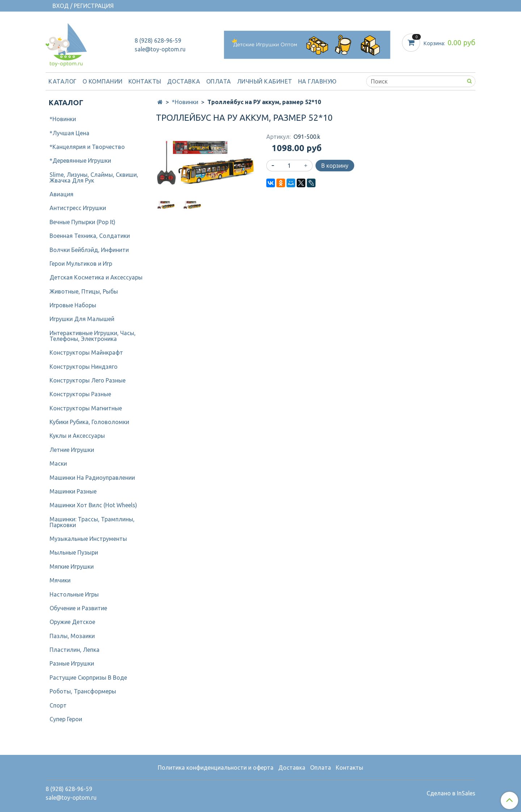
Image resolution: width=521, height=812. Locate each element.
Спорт (58, 705)
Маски (58, 463)
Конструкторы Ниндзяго (84, 367)
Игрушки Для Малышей (82, 319)
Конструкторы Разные (80, 394)
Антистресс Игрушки (78, 208)
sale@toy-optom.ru (160, 49)
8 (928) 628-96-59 (158, 40)
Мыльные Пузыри (74, 552)
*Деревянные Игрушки (80, 161)
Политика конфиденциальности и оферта (216, 768)
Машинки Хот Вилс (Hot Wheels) (93, 505)
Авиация (62, 194)
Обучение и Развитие (78, 608)
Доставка (184, 81)
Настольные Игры (74, 594)
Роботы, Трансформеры (83, 691)
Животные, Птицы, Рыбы (84, 291)
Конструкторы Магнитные (86, 408)
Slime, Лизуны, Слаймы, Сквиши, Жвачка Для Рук (94, 178)
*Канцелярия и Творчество (87, 147)
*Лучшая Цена (69, 133)
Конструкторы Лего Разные (88, 380)
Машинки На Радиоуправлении (92, 478)
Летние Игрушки (72, 450)
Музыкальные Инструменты (88, 539)
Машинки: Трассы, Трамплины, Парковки (92, 522)
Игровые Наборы (73, 305)
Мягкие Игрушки (72, 567)
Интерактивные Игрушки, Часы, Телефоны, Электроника (93, 336)
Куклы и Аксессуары (77, 436)
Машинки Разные (73, 491)
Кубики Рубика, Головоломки (89, 422)
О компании (103, 81)
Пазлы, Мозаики (72, 636)
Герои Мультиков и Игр (81, 264)
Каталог (63, 81)
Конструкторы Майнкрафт (86, 352)
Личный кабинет (265, 81)
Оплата (219, 81)
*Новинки (185, 102)
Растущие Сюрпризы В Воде (88, 678)
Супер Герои (66, 719)
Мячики (60, 580)
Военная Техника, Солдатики (90, 236)
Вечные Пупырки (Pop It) (82, 222)
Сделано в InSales (451, 793)
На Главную (317, 81)
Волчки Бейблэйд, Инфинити (89, 250)
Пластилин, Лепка (75, 650)
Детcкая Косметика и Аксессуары (96, 277)
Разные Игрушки (72, 663)
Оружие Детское (72, 622)
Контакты (145, 81)
